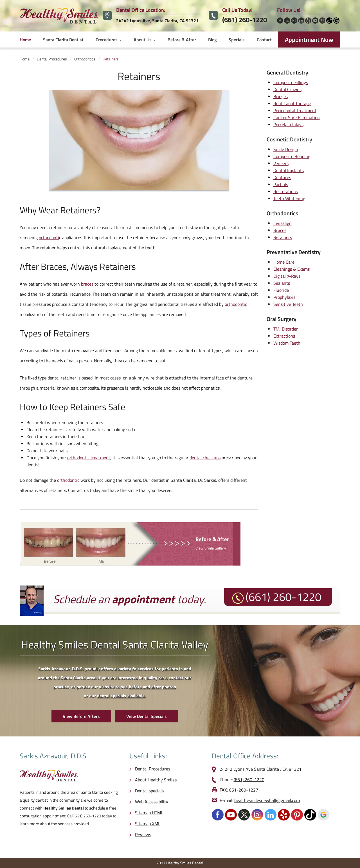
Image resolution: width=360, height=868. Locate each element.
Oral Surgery (282, 319)
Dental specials (149, 791)
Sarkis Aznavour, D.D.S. (54, 756)
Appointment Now (309, 40)
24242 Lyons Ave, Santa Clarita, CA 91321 (157, 21)
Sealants (282, 283)
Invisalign (283, 223)
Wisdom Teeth (287, 343)
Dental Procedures (153, 769)
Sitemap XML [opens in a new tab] (148, 824)
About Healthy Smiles (156, 780)
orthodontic (236, 304)
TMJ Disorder (286, 329)
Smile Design (286, 149)
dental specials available (121, 696)
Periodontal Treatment (295, 110)
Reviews (143, 835)
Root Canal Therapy (292, 103)
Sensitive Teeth (288, 304)
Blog (212, 40)
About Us (145, 40)
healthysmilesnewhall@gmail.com (267, 800)
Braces (54, 266)
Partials (281, 184)
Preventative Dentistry (294, 252)
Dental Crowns (287, 89)
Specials (237, 40)
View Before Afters (81, 716)
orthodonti (49, 238)
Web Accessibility (152, 802)
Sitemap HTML (149, 813)
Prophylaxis (284, 297)
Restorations (286, 191)
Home (25, 40)
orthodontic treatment (89, 458)
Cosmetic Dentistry (289, 139)
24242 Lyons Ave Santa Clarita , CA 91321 (261, 769)
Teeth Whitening (289, 198)
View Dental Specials (147, 716)
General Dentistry (287, 72)
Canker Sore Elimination (297, 117)
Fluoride (281, 290)
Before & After (182, 40)
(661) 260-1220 (245, 20)
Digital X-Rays (287, 276)
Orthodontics (282, 213)
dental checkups (205, 458)
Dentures (282, 177)
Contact (264, 40)
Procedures (109, 40)
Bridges (281, 96)
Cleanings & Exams (292, 269)
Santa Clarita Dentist (63, 40)
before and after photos (152, 687)
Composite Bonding (292, 156)
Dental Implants (289, 170)
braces (87, 284)
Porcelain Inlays (288, 125)
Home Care (284, 262)
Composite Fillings (291, 82)
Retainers (283, 237)
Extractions (284, 336)
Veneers (281, 163)
